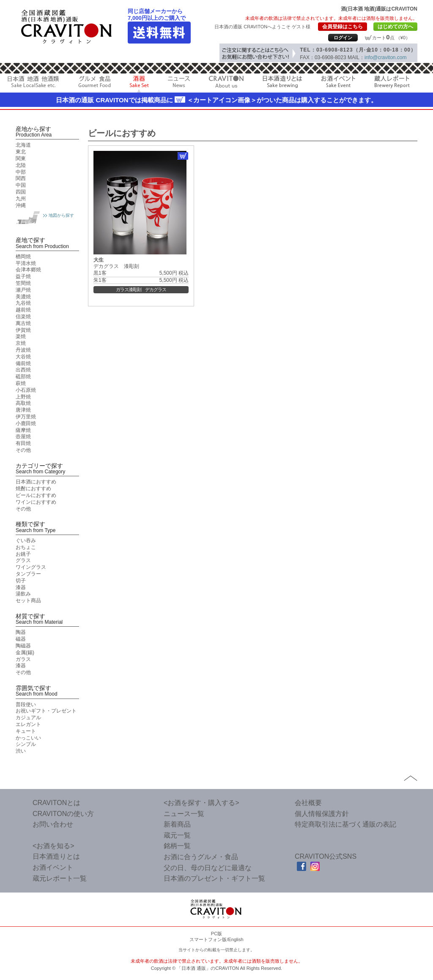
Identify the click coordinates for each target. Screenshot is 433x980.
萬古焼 (23, 323)
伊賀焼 (23, 330)
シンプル (26, 744)
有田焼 (23, 443)
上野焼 (23, 397)
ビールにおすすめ (36, 495)
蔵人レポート (392, 84)
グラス (23, 560)
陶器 (21, 632)
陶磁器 (23, 646)
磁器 (21, 639)
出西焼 (23, 370)
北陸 (21, 165)
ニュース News (179, 84)
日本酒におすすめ (36, 482)
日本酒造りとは (282, 84)
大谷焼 (23, 357)
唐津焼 (23, 410)
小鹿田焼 (26, 423)
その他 (23, 450)
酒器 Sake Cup (139, 84)
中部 (21, 172)
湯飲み (23, 594)
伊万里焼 (26, 417)
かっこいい (28, 738)
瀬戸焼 (23, 290)
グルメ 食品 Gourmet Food (95, 84)
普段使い (26, 704)
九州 (21, 199)
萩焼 (21, 383)
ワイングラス (31, 567)
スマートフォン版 (208, 939)
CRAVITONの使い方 (63, 814)
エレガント (28, 724)
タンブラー (28, 574)
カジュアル (28, 718)
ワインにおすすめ (36, 502)
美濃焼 (23, 297)
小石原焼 (26, 390)
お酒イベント (338, 84)
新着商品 (177, 824)
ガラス (23, 659)
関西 (21, 178)
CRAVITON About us (226, 84)
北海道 (23, 145)
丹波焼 (23, 350)
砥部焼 (23, 377)
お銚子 (23, 554)
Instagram (315, 866)
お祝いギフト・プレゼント (46, 711)
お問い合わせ (53, 824)
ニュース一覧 (184, 814)
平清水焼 (26, 263)
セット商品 (28, 601)
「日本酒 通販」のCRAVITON (208, 968)
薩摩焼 (23, 430)
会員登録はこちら (343, 27)
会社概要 (308, 803)
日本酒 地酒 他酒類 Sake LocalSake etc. (33, 84)
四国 (21, 192)
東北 (21, 152)
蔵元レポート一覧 (60, 878)
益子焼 (23, 276)
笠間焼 (23, 283)
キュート (26, 731)
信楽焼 (23, 317)
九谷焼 (23, 303)
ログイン (343, 38)
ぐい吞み (26, 541)
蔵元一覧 (177, 835)
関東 (21, 158)
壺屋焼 (23, 437)
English (236, 939)
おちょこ (26, 547)
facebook (301, 866)
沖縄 (21, 205)
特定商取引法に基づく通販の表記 (345, 824)
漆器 (21, 587)
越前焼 (23, 310)
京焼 (21, 343)
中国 (21, 185)
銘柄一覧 (177, 846)
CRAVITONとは (56, 803)
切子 (21, 581)
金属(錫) (25, 652)
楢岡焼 (23, 257)
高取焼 (23, 403)
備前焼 (23, 363)
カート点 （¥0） (391, 38)
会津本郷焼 (28, 270)
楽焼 (21, 336)
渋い (21, 751)
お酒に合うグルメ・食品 (201, 857)
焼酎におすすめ (33, 489)
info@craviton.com (386, 57)
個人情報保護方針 (322, 814)
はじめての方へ (395, 27)
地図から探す (61, 215)
